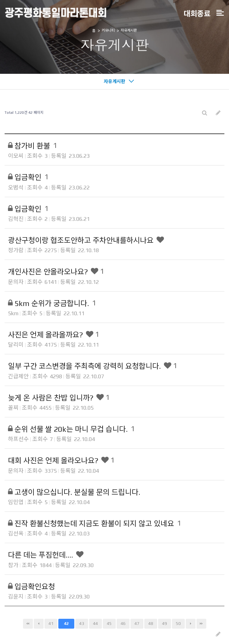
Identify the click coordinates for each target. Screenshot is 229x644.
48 (151, 623)
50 (178, 623)
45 (109, 623)
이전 (39, 624)
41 (51, 623)
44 (95, 623)
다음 (191, 624)
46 (123, 623)
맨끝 (201, 624)
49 (165, 623)
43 (82, 623)
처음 (28, 624)
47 (137, 623)
